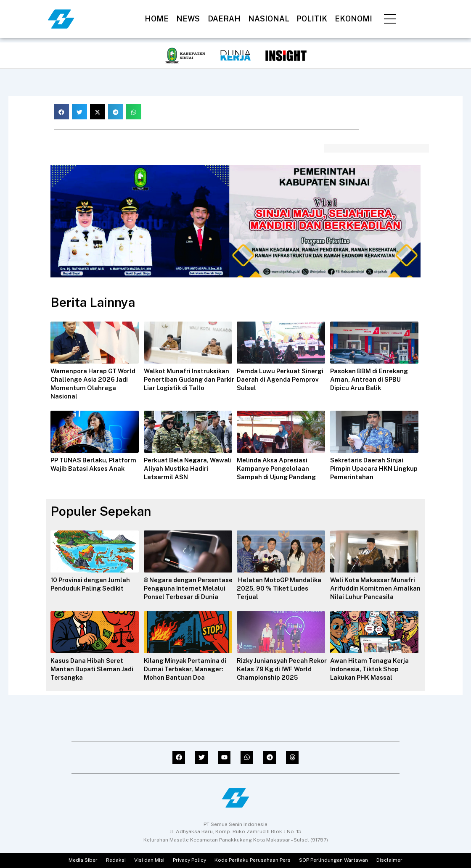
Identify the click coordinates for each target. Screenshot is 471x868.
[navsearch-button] (419, 17)
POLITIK (312, 19)
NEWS (188, 19)
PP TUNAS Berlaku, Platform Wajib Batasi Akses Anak (85, 468)
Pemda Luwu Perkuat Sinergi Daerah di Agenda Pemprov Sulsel (278, 379)
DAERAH (224, 19)
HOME (157, 19)
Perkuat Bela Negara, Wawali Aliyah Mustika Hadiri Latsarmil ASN (180, 468)
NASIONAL (269, 19)
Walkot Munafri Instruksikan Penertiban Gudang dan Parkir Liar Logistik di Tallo (189, 379)
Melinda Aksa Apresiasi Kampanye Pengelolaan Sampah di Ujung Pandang (279, 468)
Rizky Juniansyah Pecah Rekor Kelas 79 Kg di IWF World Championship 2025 (280, 677)
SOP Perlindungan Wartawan (333, 860)
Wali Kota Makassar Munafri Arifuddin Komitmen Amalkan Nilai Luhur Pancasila (375, 592)
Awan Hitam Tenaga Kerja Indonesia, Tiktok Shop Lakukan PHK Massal (372, 677)
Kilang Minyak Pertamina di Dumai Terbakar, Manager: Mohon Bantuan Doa (188, 677)
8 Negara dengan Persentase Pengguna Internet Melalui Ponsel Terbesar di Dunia (182, 592)
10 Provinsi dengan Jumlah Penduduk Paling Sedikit (93, 584)
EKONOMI (353, 19)
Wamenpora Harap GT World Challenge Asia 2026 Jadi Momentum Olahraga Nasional (95, 384)
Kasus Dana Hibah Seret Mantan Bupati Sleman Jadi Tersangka (94, 677)
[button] (61, 112)
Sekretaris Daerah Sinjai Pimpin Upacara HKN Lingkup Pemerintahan (369, 468)
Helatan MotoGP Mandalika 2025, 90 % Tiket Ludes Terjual (282, 588)
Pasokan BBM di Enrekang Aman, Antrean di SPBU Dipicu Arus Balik (372, 379)
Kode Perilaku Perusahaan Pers (253, 860)
